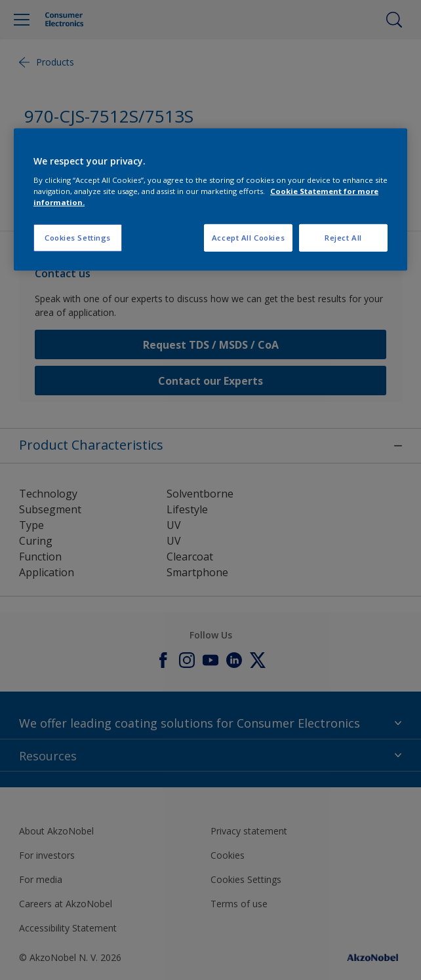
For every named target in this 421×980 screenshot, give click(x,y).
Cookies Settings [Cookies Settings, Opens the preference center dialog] (78, 238)
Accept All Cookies (248, 238)
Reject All (343, 238)
